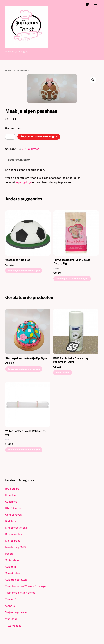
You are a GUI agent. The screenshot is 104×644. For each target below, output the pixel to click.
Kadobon (11, 521)
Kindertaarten (14, 534)
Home (8, 71)
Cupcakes (11, 502)
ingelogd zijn (24, 182)
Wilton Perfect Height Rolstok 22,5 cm (26, 433)
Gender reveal (14, 515)
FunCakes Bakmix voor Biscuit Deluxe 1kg (72, 262)
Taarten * (11, 599)
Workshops (15, 626)
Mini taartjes (13, 541)
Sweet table (13, 573)
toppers (10, 606)
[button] (93, 80)
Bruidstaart (12, 489)
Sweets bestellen (16, 580)
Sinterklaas (12, 560)
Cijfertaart (11, 495)
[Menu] (95, 5)
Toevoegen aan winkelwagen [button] (24, 270)
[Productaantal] (10, 137)
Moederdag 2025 (16, 547)
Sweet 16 (11, 567)
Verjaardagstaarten (17, 612)
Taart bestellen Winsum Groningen (26, 586)
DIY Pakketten (21, 71)
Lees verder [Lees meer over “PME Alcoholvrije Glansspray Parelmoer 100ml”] (63, 372)
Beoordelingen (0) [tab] (19, 160)
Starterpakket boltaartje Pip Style (26, 358)
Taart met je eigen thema (20, 593)
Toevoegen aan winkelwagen (39, 136)
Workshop (11, 619)
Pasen (9, 554)
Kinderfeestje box (16, 528)
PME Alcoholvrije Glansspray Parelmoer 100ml (71, 360)
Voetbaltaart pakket (18, 260)
